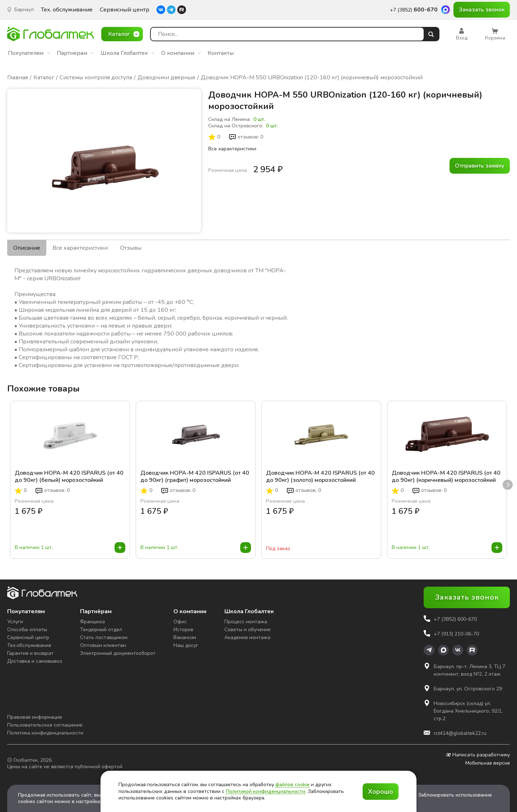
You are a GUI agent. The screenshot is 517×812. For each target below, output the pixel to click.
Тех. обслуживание (67, 10)
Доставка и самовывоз (35, 661)
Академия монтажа (247, 637)
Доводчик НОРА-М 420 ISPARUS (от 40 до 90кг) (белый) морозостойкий (69, 477)
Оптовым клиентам (103, 645)
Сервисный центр (125, 10)
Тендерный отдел (101, 630)
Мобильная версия (488, 763)
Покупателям (29, 53)
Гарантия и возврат (30, 653)
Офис (180, 622)
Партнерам (75, 53)
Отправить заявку (480, 166)
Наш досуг (186, 645)
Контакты (221, 53)
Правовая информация (34, 717)
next (508, 485)
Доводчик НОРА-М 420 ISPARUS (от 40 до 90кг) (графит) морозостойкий (195, 477)
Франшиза (92, 622)
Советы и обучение (248, 630)
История (183, 630)
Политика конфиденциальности (45, 733)
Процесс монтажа (246, 622)
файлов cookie (292, 785)
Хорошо (381, 792)
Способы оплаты (27, 630)
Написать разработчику (478, 755)
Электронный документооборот (118, 653)
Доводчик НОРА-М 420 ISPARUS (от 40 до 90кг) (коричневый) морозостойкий (446, 477)
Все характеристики (232, 149)
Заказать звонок (482, 10)
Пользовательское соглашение (45, 725)
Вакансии (185, 637)
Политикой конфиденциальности (266, 791)
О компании (181, 53)
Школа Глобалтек (127, 53)
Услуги (15, 622)
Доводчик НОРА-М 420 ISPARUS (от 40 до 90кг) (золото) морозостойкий (320, 477)
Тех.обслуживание (29, 645)
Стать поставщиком (104, 637)
